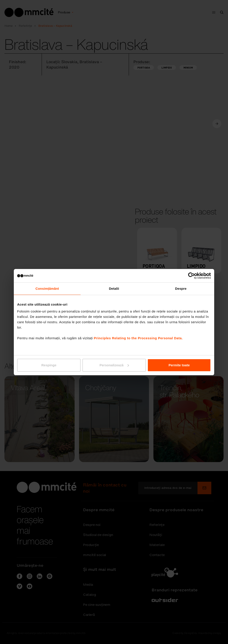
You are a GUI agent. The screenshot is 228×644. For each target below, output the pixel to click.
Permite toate (179, 365)
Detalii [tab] (114, 289)
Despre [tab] (181, 289)
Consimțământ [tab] (47, 289)
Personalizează (114, 365)
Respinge (49, 365)
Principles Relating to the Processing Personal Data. (138, 338)
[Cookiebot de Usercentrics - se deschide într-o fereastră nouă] (191, 276)
